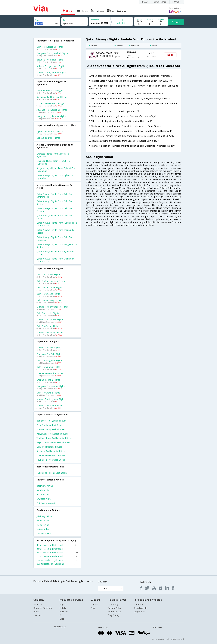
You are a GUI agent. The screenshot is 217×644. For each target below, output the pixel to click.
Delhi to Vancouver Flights (49, 287)
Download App (160, 2)
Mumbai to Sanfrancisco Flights (52, 307)
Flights (63, 604)
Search (176, 22)
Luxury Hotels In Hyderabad (57, 560)
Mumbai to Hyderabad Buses (51, 429)
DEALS (145, 2)
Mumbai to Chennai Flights (50, 406)
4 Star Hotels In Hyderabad (57, 545)
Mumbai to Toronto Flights (50, 320)
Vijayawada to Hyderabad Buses (52, 434)
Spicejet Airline (44, 534)
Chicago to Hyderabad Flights (51, 103)
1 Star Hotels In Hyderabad (57, 556)
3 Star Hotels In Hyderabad (57, 549)
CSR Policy (113, 604)
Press (36, 612)
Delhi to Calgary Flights (48, 326)
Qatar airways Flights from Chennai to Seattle (56, 231)
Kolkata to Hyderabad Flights (51, 66)
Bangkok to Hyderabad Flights (51, 116)
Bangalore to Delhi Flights (49, 354)
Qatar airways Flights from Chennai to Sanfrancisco (56, 260)
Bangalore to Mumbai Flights (51, 386)
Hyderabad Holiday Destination (52, 473)
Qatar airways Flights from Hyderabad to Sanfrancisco (57, 224)
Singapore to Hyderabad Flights (52, 97)
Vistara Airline (43, 529)
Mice (62, 619)
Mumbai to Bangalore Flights (51, 399)
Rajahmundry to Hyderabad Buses (53, 442)
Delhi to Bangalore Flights (49, 360)
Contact (94, 604)
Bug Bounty (114, 615)
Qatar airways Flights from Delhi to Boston (54, 210)
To (64, 20)
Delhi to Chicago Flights (48, 294)
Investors (38, 615)
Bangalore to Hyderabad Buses (52, 421)
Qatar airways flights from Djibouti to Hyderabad (55, 177)
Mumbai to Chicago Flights (50, 332)
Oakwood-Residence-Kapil (143, 116)
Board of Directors (43, 608)
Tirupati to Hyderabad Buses (51, 460)
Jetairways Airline (45, 486)
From (37, 20)
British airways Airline (47, 503)
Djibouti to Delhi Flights (48, 138)
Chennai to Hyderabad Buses (51, 455)
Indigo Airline (43, 525)
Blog (93, 608)
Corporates (139, 612)
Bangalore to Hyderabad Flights (52, 53)
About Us (38, 604)
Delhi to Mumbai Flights (48, 367)
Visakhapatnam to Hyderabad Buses (54, 438)
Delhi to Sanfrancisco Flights (51, 281)
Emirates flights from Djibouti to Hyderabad (53, 155)
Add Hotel (139, 604)
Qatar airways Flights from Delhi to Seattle (54, 203)
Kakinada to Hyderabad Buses (51, 451)
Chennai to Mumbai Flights (50, 373)
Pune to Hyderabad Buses (49, 425)
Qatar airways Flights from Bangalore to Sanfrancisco (57, 246)
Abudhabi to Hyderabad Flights (52, 110)
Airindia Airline (43, 490)
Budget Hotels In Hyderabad (57, 564)
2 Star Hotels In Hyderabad (57, 553)
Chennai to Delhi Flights (48, 380)
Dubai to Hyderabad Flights (50, 91)
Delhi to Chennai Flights (48, 393)
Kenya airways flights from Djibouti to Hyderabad (56, 169)
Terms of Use (115, 612)
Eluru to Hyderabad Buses (49, 447)
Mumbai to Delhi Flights (48, 348)
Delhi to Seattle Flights (48, 313)
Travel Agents (140, 608)
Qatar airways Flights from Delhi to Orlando (54, 217)
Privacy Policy (115, 608)
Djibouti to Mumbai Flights (50, 131)
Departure (95, 20)
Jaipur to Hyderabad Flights (50, 60)
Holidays (64, 612)
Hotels (63, 608)
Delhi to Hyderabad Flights (50, 47)
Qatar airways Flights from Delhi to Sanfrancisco (54, 195)
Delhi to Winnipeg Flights (49, 300)
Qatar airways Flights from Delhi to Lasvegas (54, 239)
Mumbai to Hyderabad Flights (51, 73)
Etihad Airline (43, 494)
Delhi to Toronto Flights (48, 275)
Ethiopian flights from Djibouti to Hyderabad (53, 162)
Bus (61, 615)
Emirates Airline (44, 499)
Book (170, 55)
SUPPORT (177, 2)
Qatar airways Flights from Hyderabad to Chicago (57, 253)
